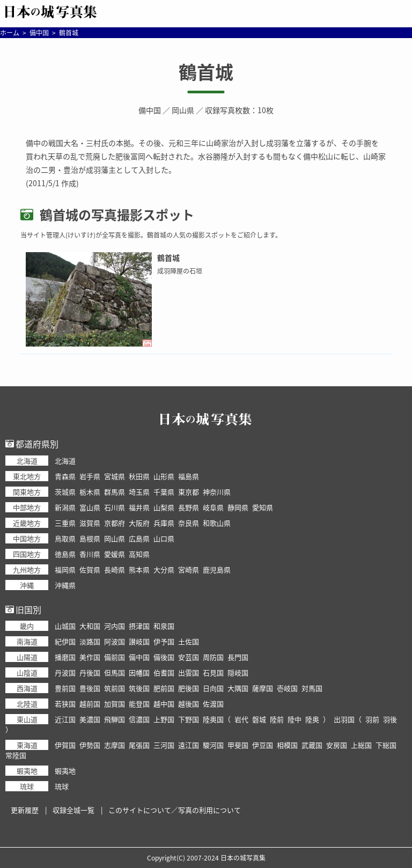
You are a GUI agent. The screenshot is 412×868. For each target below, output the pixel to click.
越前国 (90, 704)
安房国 (337, 745)
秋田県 (139, 476)
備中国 (150, 110)
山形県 (164, 476)
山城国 (65, 626)
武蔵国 (312, 745)
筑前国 (115, 688)
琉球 (62, 786)
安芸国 (189, 657)
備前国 (115, 657)
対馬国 (312, 688)
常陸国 (16, 755)
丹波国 (65, 672)
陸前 (277, 719)
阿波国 (115, 641)
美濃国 (90, 719)
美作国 (90, 657)
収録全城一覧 (73, 810)
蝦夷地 (65, 771)
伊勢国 (90, 745)
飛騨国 (115, 719)
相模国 (287, 745)
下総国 (386, 745)
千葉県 (164, 492)
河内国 (115, 626)
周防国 (213, 657)
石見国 (213, 672)
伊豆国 (263, 745)
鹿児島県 (217, 569)
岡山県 (183, 110)
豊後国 (90, 688)
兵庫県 (164, 523)
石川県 (115, 507)
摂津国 (139, 626)
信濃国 (139, 719)
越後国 (189, 704)
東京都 (189, 492)
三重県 (65, 523)
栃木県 (90, 492)
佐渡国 (213, 704)
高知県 (139, 554)
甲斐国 (238, 745)
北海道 (65, 461)
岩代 (241, 719)
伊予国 (164, 641)
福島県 (189, 476)
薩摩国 (263, 688)
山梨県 (164, 507)
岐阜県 (213, 507)
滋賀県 (90, 523)
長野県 (189, 507)
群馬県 (115, 492)
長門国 (238, 657)
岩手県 (90, 476)
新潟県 (65, 507)
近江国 (65, 719)
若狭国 (65, 704)
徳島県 (65, 554)
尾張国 (139, 745)
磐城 (259, 719)
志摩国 (115, 745)
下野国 (189, 719)
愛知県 (263, 507)
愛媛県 (115, 554)
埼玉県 (139, 492)
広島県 (139, 538)
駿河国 (213, 745)
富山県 (90, 507)
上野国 (164, 719)
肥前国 (164, 688)
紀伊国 (65, 641)
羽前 (372, 719)
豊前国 (65, 688)
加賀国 (115, 704)
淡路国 (90, 641)
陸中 (295, 719)
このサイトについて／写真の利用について (175, 810)
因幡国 (139, 672)
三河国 (164, 745)
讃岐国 (139, 641)
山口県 (164, 538)
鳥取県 (65, 538)
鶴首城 (206, 72)
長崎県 (115, 569)
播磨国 (65, 657)
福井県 (139, 507)
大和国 (90, 626)
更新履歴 (25, 810)
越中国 (164, 704)
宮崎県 (189, 569)
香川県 (90, 554)
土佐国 (189, 641)
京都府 (115, 523)
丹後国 (90, 672)
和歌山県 (217, 523)
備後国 (164, 657)
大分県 (164, 569)
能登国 (139, 704)
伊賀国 (65, 745)
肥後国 (189, 688)
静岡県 (238, 507)
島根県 (90, 538)
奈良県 (189, 523)
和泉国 (164, 626)
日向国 (213, 688)
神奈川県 (217, 492)
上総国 (361, 745)
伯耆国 (164, 672)
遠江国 (189, 745)
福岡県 (65, 569)
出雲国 (189, 672)
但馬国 (115, 672)
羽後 (390, 719)
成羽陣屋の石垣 (180, 271)
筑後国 (139, 688)
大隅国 (238, 688)
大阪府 (139, 523)
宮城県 (115, 476)
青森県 (65, 476)
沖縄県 (65, 585)
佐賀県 (90, 569)
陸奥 (312, 719)
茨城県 (65, 492)
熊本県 (139, 569)
